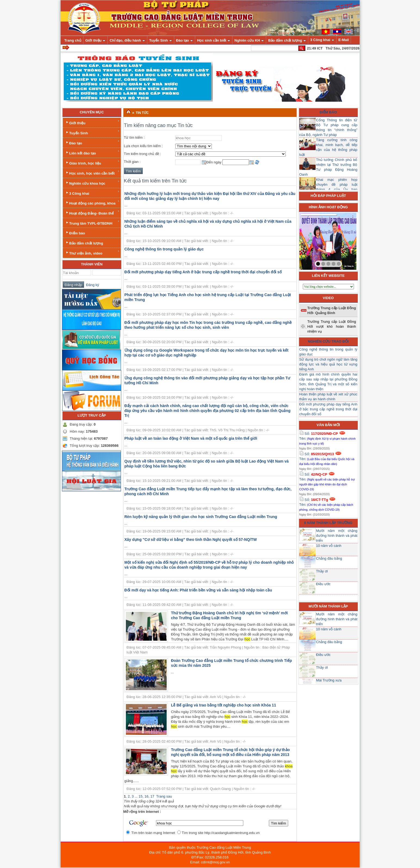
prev (315, 240)
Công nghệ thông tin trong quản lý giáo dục (164, 249)
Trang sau (164, 796)
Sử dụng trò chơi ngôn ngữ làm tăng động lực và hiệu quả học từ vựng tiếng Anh (328, 364)
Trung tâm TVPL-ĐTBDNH (92, 223)
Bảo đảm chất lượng (84, 243)
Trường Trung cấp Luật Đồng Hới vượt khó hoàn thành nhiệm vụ (332, 326)
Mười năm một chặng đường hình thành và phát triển (337, 536)
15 (141, 796)
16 (146, 796)
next (341, 240)
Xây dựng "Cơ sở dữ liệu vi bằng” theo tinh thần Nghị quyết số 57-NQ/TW (191, 540)
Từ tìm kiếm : (134, 137)
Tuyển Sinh (92, 132)
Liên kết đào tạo (92, 152)
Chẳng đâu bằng (329, 558)
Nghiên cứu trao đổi (328, 341)
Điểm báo (75, 233)
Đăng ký (91, 285)
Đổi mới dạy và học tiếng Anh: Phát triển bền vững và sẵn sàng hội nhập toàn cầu (198, 590)
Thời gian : (132, 162)
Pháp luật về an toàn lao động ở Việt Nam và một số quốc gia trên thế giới (191, 438)
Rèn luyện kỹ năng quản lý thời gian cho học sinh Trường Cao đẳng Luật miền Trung (201, 517)
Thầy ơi (322, 571)
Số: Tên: (328, 438)
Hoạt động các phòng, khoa (92, 202)
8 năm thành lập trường (328, 523)
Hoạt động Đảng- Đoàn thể (92, 213)
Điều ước (323, 584)
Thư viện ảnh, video (92, 252)
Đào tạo (92, 142)
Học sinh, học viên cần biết (92, 173)
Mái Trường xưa (329, 680)
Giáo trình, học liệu (92, 162)
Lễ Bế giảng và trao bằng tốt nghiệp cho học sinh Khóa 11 (224, 705)
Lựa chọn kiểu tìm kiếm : (143, 146)
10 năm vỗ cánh (329, 546)
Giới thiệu (92, 122)
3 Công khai (92, 193)
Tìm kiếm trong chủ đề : (143, 154)
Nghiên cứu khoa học (92, 183)
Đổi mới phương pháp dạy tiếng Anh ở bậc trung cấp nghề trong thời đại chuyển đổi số (203, 272)
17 (152, 796)
